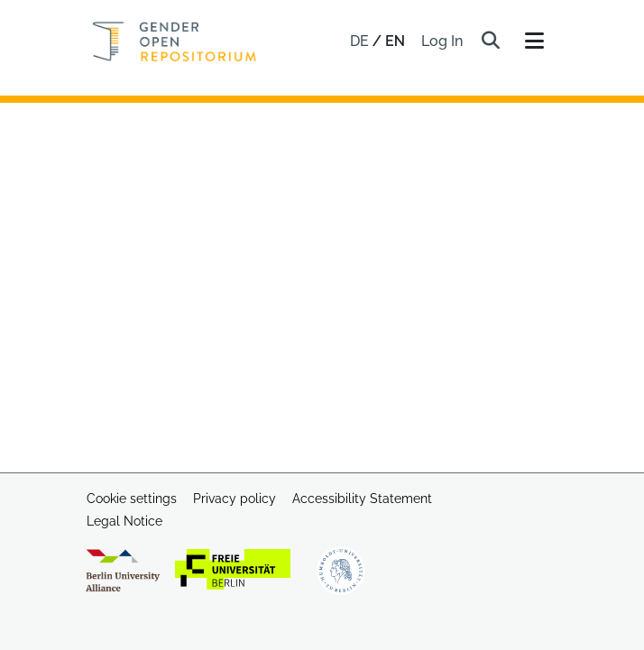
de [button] (361, 41)
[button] (490, 41)
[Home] (175, 41)
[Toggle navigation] (534, 41)
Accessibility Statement (362, 499)
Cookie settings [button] (132, 499)
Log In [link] (443, 41)
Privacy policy (235, 499)
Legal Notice (124, 521)
